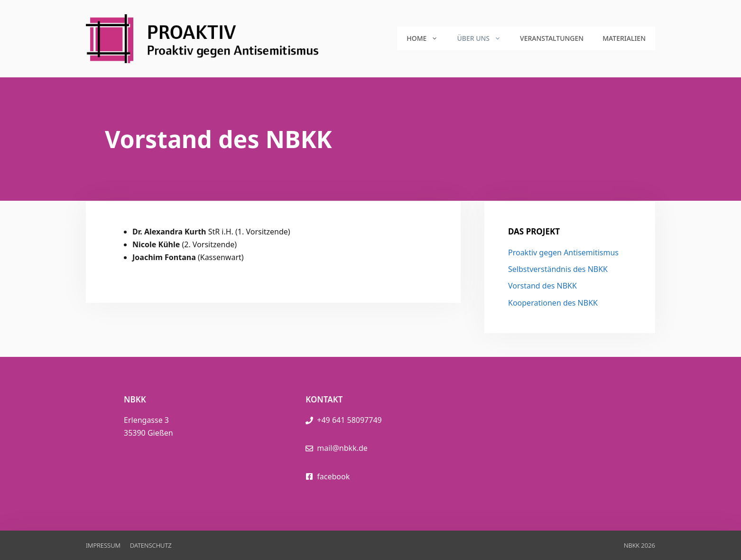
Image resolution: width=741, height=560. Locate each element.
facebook (333, 476)
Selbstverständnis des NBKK (558, 269)
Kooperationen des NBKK (553, 303)
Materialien (624, 38)
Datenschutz (151, 545)
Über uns (484, 38)
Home (427, 38)
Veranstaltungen (552, 38)
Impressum (103, 545)
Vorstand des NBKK (542, 286)
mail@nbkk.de (342, 448)
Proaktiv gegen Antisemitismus (563, 252)
